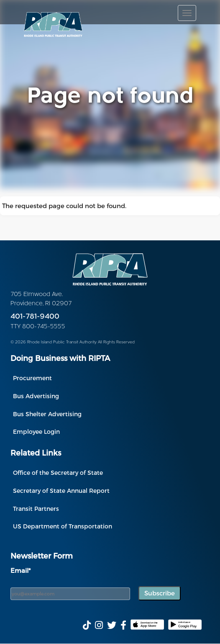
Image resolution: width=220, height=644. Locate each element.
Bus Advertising (36, 396)
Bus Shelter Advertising (47, 414)
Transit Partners (36, 509)
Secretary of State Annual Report (61, 491)
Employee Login (36, 431)
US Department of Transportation (63, 526)
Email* (20, 570)
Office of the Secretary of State (58, 473)
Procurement (32, 378)
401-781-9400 (35, 317)
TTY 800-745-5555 (38, 327)
